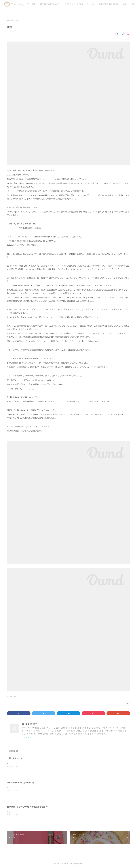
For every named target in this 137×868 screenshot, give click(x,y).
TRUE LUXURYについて (50, 4)
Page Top (68, 856)
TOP (34, 4)
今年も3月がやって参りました (21, 783)
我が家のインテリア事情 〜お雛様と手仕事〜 (27, 807)
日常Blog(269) (12, 696)
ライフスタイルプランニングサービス (79, 4)
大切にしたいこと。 (16, 758)
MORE (125, 4)
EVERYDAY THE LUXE (108, 4)
